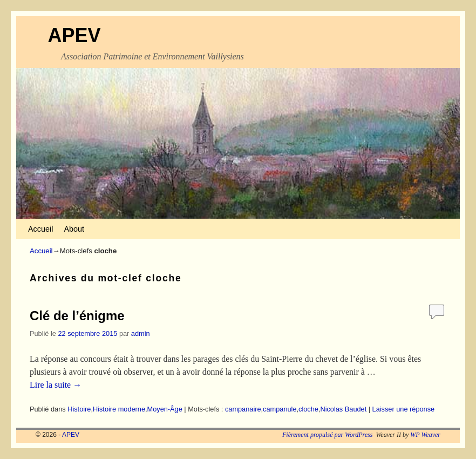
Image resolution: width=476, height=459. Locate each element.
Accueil (40, 229)
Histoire (79, 409)
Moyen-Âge (165, 409)
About (74, 229)
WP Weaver (425, 435)
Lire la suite (56, 385)
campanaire (243, 409)
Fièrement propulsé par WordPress (327, 435)
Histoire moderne (119, 409)
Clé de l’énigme (77, 316)
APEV (74, 35)
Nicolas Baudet (343, 409)
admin (141, 333)
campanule (280, 409)
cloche (308, 409)
